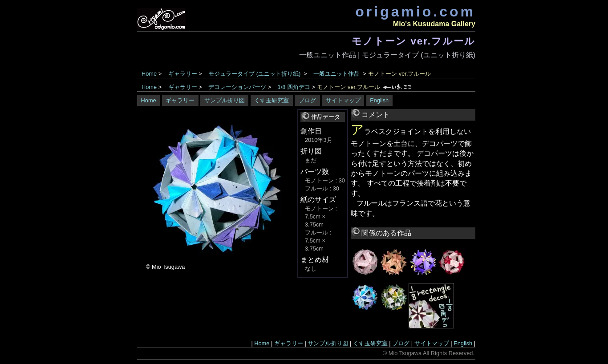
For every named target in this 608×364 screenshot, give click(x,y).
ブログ (307, 100)
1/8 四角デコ (294, 87)
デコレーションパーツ (237, 87)
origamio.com (415, 12)
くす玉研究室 (272, 100)
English (379, 100)
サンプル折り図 (225, 100)
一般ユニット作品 (328, 55)
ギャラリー (183, 74)
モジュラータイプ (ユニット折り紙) (419, 55)
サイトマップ (343, 100)
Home (149, 74)
